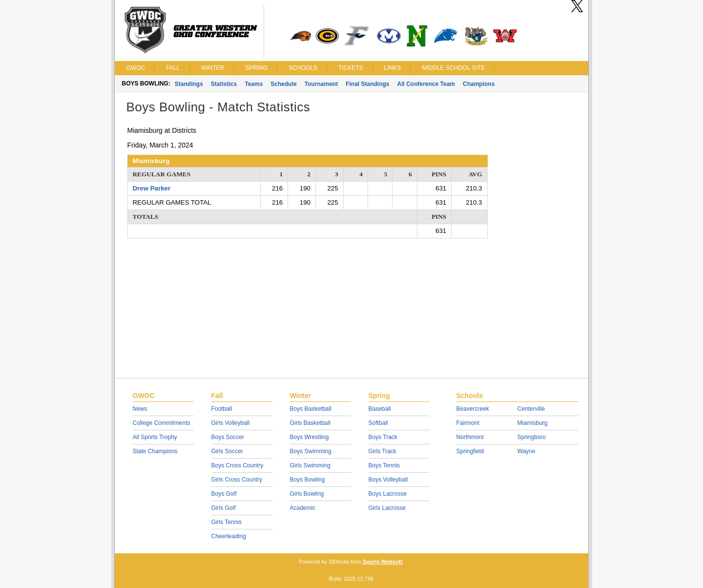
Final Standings (367, 84)
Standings (189, 84)
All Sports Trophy (155, 437)
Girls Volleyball (231, 423)
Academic (303, 508)
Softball (378, 423)
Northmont (470, 437)
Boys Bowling (308, 480)
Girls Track (383, 451)
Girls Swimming (310, 465)
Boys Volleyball (388, 480)
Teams (254, 84)
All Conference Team (426, 84)
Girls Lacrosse (387, 508)
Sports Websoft (383, 562)
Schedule (283, 84)
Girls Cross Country (237, 480)
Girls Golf (224, 508)
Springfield (470, 451)
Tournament (321, 84)
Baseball (380, 409)
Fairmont (468, 423)
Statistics (224, 84)
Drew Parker (152, 188)
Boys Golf (224, 494)
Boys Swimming (311, 451)
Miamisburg (533, 423)
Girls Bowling (307, 494)
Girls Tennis (227, 522)
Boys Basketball (311, 409)
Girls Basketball (310, 423)
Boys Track (383, 437)
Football (222, 409)
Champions (479, 84)
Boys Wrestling (310, 437)
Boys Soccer (228, 437)
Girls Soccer (227, 451)
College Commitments (162, 423)
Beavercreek (473, 409)
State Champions (155, 451)
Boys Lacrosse (388, 494)
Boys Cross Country (238, 465)
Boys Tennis (384, 465)
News (140, 409)
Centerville (531, 409)
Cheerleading (229, 536)
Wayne (527, 451)
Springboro (532, 437)
